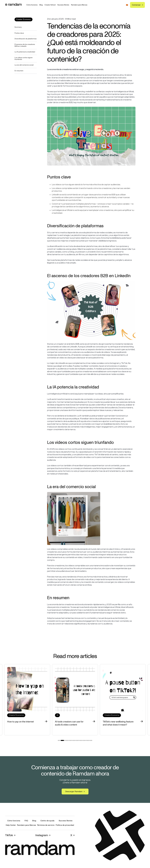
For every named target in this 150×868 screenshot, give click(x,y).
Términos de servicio (46, 825)
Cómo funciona (32, 5)
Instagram (42, 835)
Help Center (11, 825)
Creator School (50, 5)
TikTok (9, 835)
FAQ (26, 821)
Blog (41, 5)
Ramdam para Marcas (79, 5)
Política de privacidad (65, 825)
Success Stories (63, 5)
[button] (127, 5)
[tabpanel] (75, 700)
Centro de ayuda (47, 821)
